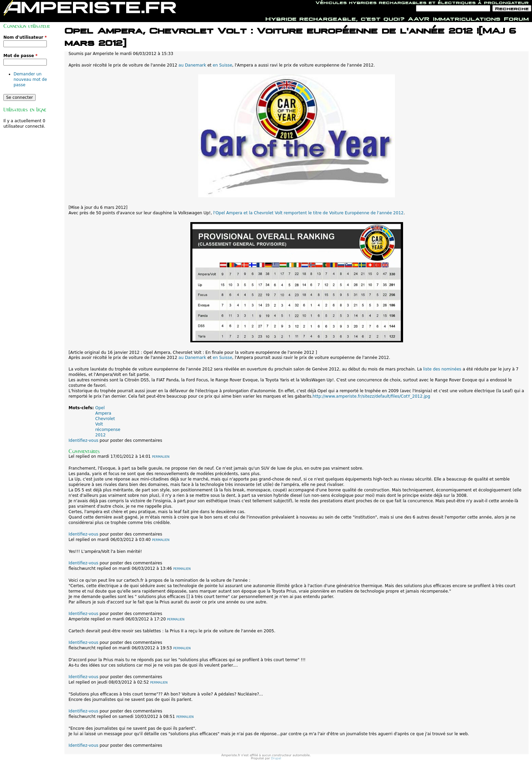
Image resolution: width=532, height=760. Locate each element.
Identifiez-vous (83, 440)
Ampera (103, 413)
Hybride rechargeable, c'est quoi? (335, 18)
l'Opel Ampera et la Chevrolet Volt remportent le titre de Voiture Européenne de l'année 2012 (309, 213)
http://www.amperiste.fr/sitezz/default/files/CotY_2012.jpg (371, 396)
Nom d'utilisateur (25, 37)
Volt (99, 424)
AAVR (419, 18)
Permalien (161, 457)
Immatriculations (467, 18)
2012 (101, 435)
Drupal (276, 758)
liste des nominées (442, 369)
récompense (108, 430)
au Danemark (192, 65)
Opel (100, 408)
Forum (516, 18)
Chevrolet (105, 419)
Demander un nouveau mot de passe (30, 79)
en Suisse (222, 65)
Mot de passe (21, 56)
